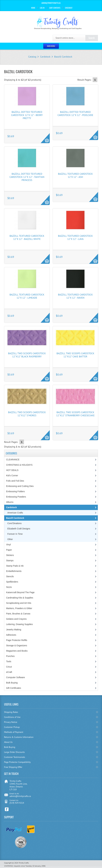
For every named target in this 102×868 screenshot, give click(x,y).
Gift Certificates (14, 688)
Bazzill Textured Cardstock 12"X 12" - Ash (75, 175)
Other (10, 539)
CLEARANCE (13, 460)
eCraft (9, 672)
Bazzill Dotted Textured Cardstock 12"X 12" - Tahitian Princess (27, 177)
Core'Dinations (14, 523)
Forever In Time (15, 534)
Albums (10, 502)
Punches (10, 656)
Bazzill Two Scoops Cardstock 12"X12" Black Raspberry (27, 355)
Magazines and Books (17, 651)
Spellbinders (12, 582)
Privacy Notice (11, 722)
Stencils (10, 576)
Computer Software (15, 677)
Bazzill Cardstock (63, 57)
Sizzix (9, 587)
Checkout (69, 8)
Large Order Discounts (14, 752)
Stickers (10, 555)
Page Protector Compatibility (17, 762)
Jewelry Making (14, 630)
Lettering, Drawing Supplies (19, 624)
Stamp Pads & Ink (15, 566)
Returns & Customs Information (19, 737)
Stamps (10, 560)
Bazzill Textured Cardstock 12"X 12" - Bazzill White (27, 237)
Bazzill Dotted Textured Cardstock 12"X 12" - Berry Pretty (27, 115)
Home (33, 8)
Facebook (7, 809)
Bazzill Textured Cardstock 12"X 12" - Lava (75, 237)
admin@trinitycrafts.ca (20, 796)
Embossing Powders (16, 497)
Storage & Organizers (17, 645)
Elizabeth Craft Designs (19, 529)
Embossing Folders (15, 491)
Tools (9, 661)
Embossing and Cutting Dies (20, 486)
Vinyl (8, 545)
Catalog (32, 57)
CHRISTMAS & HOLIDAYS (19, 465)
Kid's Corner (12, 475)
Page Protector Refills (17, 640)
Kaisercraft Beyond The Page (20, 592)
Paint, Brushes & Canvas (18, 614)
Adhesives (11, 635)
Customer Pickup (12, 727)
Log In (42, 8)
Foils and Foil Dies (15, 481)
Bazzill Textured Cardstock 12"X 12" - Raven (75, 296)
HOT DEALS (12, 470)
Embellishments (14, 571)
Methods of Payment (14, 732)
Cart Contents (55, 8)
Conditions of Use (12, 717)
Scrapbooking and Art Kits (19, 603)
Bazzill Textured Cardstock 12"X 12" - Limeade (27, 296)
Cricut (9, 667)
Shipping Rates (11, 712)
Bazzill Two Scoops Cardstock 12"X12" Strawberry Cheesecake (75, 414)
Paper (9, 550)
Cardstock (45, 57)
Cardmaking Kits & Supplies (20, 598)
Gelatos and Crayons (16, 619)
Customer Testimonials (15, 757)
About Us (8, 742)
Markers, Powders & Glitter (19, 608)
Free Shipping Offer (13, 767)
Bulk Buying (12, 683)
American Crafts (15, 513)
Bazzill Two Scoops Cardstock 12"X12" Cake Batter (75, 355)
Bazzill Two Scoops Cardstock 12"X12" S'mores (27, 414)
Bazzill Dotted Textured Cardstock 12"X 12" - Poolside (75, 113)
